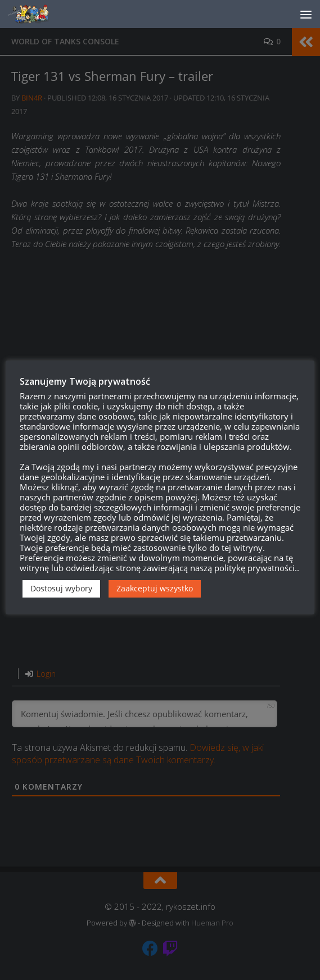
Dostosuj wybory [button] (61, 588)
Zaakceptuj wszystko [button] (155, 588)
